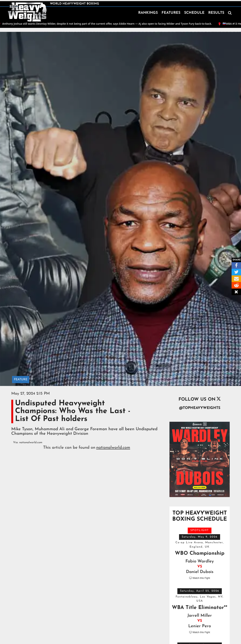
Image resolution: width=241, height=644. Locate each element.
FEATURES (171, 13)
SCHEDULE (194, 13)
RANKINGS (148, 13)
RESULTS (216, 13)
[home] (27, 12)
